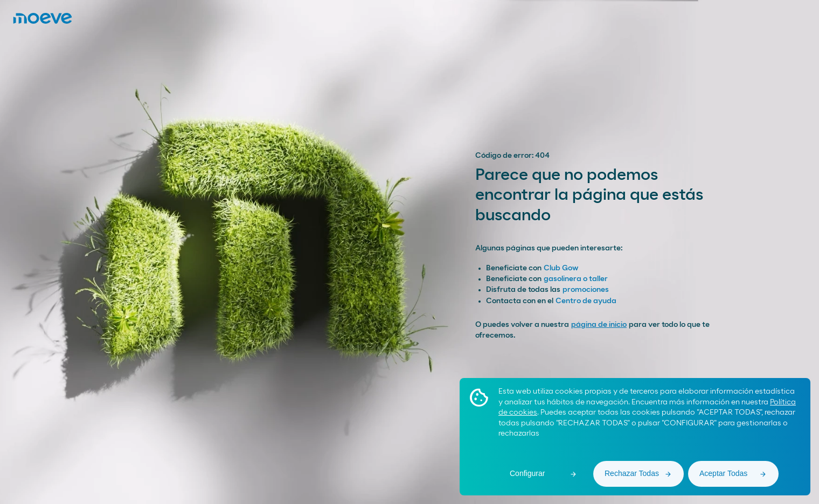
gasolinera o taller (576, 279)
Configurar (527, 473)
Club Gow (561, 268)
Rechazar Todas (632, 473)
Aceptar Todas (723, 473)
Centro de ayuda (586, 301)
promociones (586, 290)
